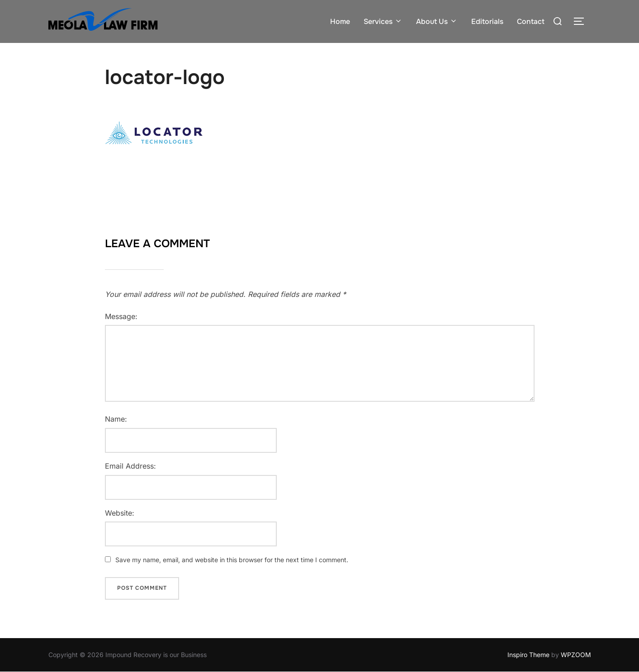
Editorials (487, 21)
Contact (531, 21)
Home (340, 21)
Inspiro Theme (528, 655)
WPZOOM (576, 655)
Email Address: (130, 466)
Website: (120, 513)
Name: (116, 419)
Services (383, 21)
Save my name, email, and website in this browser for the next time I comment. (232, 560)
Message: (121, 316)
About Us (437, 21)
